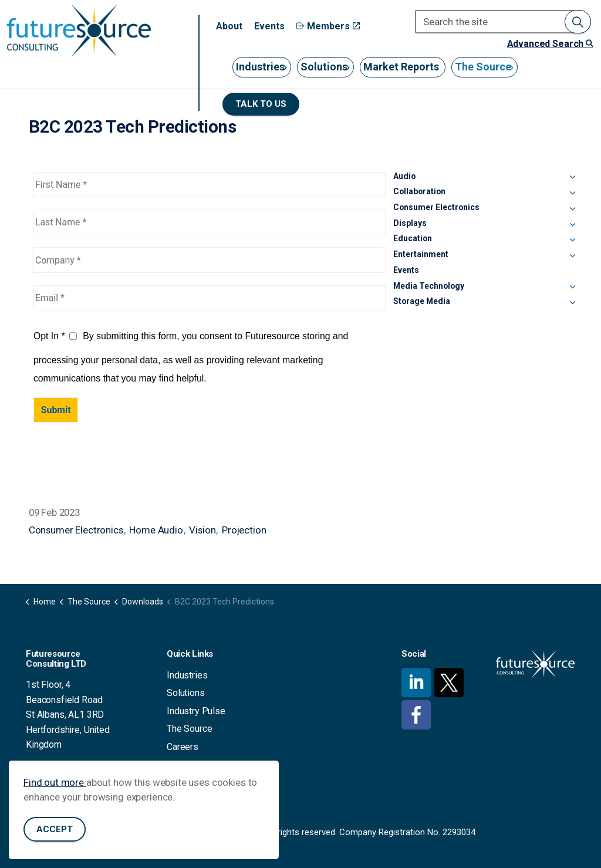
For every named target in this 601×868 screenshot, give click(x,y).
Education (413, 238)
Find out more (55, 786)
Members (328, 26)
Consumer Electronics (76, 530)
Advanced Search (550, 44)
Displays (410, 223)
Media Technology (429, 286)
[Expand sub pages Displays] (572, 225)
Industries (260, 67)
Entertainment (421, 254)
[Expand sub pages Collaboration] (572, 194)
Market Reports (401, 67)
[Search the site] (503, 22)
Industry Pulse (196, 711)
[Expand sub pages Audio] (572, 178)
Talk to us (261, 104)
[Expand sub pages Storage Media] (572, 303)
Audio (404, 176)
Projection (244, 530)
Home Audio (156, 530)
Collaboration (419, 191)
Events (269, 26)
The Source (483, 67)
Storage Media (422, 301)
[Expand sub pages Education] (572, 241)
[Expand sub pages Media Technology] (572, 288)
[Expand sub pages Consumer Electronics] (572, 210)
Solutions (324, 67)
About (229, 26)
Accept (55, 834)
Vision (202, 530)
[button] (578, 22)
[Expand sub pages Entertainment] (572, 256)
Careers (183, 747)
